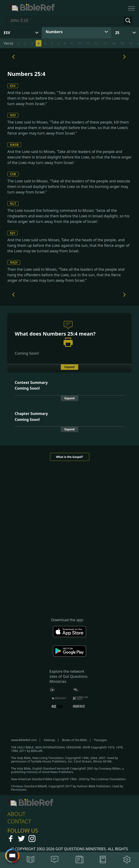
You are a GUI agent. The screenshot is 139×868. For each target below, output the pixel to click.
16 (131, 43)
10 (79, 43)
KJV (13, 233)
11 (88, 43)
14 (114, 43)
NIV (13, 115)
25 (117, 33)
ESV (13, 86)
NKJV (14, 262)
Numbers (54, 32)
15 (122, 43)
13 (105, 43)
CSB (13, 174)
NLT (13, 203)
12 (96, 43)
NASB (14, 145)
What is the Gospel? (69, 457)
